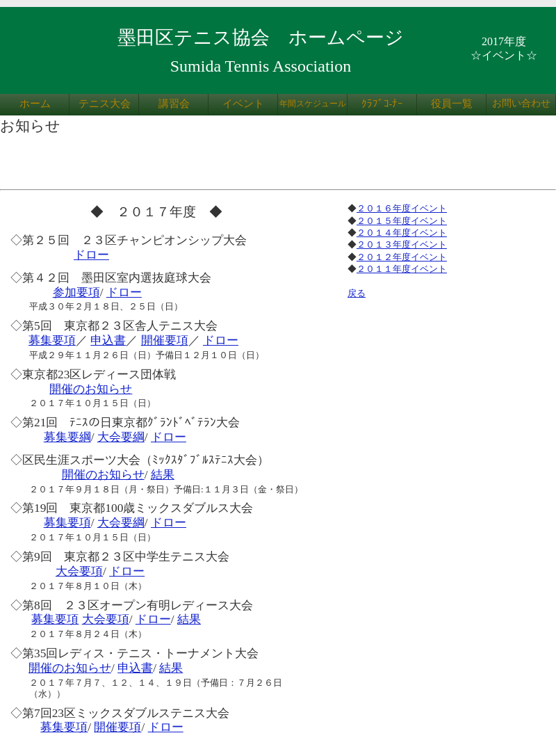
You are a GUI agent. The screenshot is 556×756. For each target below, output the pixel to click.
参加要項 (76, 292)
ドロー (91, 255)
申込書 (108, 340)
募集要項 (52, 340)
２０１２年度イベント (402, 257)
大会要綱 (121, 437)
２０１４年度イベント (402, 233)
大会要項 (79, 571)
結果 (163, 475)
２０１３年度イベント (402, 244)
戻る (357, 293)
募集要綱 (67, 437)
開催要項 (165, 340)
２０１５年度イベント (402, 221)
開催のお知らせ (91, 389)
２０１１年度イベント (402, 269)
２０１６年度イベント (402, 208)
